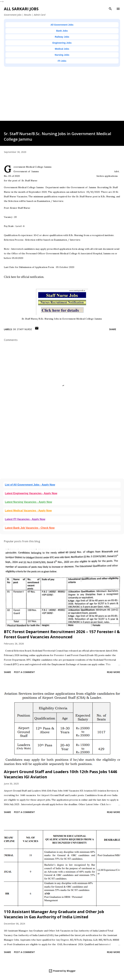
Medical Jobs (62, 49)
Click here (10, 277)
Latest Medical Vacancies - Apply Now (28, 511)
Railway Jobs (62, 37)
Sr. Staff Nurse (22, 329)
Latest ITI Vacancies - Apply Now (25, 519)
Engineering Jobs (62, 43)
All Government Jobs (62, 25)
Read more (114, 672)
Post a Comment (24, 672)
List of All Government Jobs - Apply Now (30, 485)
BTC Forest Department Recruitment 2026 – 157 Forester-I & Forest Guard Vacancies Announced (62, 634)
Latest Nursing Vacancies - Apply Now (28, 502)
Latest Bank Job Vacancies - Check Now (30, 528)
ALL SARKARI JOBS (21, 9)
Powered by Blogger (62, 971)
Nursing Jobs (62, 55)
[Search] (110, 9)
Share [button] (113, 329)
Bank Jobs (62, 31)
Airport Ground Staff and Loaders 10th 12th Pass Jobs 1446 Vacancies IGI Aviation (61, 774)
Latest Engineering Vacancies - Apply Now (31, 493)
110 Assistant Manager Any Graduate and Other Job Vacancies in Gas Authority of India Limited (54, 914)
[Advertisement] (62, 98)
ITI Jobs (62, 61)
